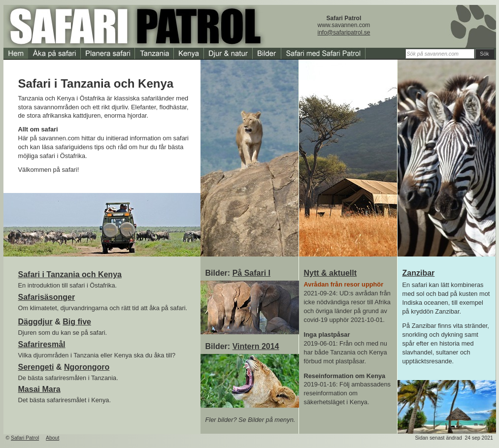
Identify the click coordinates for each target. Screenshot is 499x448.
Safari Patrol (25, 438)
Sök (484, 54)
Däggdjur (35, 322)
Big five (77, 322)
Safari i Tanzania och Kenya (70, 274)
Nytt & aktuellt (331, 273)
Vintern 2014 (256, 346)
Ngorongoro (87, 367)
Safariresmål (42, 344)
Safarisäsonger (47, 297)
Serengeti (36, 367)
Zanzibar (419, 273)
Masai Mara (39, 389)
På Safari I (251, 273)
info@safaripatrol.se (344, 32)
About (52, 438)
